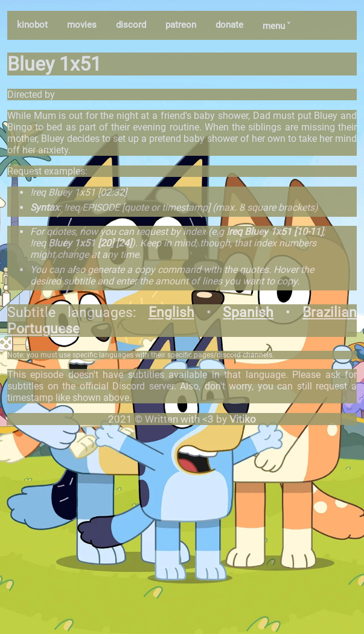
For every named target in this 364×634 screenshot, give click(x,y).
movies (82, 25)
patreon (181, 25)
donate (229, 25)
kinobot (32, 25)
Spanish (248, 312)
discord (131, 25)
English (171, 312)
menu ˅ (276, 26)
